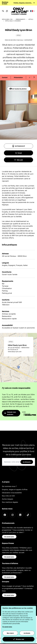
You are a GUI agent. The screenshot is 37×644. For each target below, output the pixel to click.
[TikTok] (28, 515)
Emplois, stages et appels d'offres (15, 489)
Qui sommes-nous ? (9, 486)
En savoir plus (9, 537)
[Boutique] (27, 11)
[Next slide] (34, 77)
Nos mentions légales (10, 502)
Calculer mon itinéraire (10, 413)
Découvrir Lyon (7, 19)
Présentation (18, 77)
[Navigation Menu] (3, 11)
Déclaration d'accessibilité (12, 493)
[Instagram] (13, 515)
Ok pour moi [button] (19, 639)
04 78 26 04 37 (19, 146)
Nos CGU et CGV (8, 496)
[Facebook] (5, 515)
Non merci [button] (10, 633)
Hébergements (20, 19)
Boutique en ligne (5, 3)
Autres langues (7, 499)
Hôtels (31, 19)
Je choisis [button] (27, 633)
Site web (18, 160)
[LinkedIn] (20, 515)
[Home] (19, 11)
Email (19, 153)
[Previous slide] (31, 77)
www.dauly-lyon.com (15, 352)
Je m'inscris (27, 462)
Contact (5, 77)
